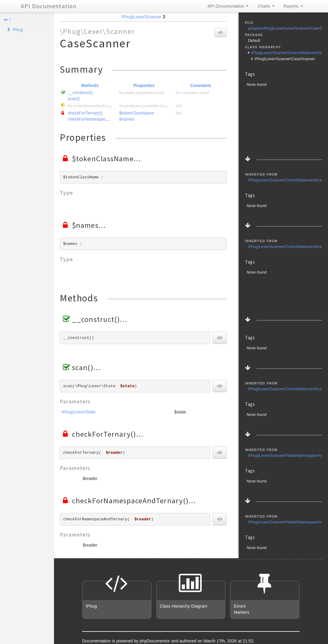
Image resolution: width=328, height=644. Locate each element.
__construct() (80, 93)
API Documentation (49, 6)
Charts (266, 6)
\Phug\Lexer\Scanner (142, 17)
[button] (220, 32)
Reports (293, 6)
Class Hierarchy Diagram (184, 606)
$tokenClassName (136, 113)
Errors (240, 606)
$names (127, 119)
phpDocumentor (156, 641)
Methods (90, 86)
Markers (241, 612)
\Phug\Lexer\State (78, 412)
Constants (201, 86)
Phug (18, 30)
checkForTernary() (85, 113)
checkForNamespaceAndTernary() (100, 119)
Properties (144, 86)
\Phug (91, 606)
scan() (74, 99)
